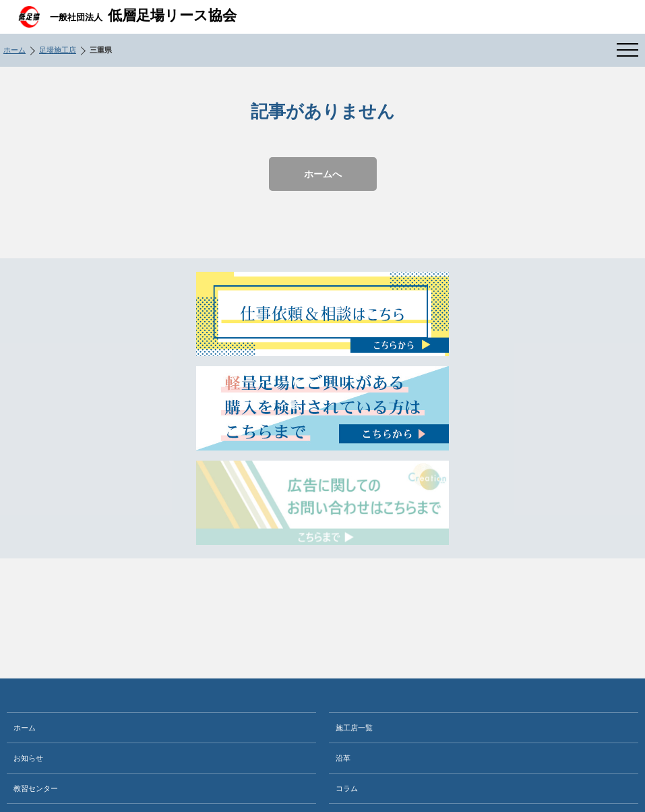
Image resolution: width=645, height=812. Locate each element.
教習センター (36, 788)
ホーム (14, 50)
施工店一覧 (354, 728)
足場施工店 (58, 50)
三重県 (101, 50)
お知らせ (28, 758)
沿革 (343, 758)
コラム (347, 788)
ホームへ (323, 174)
